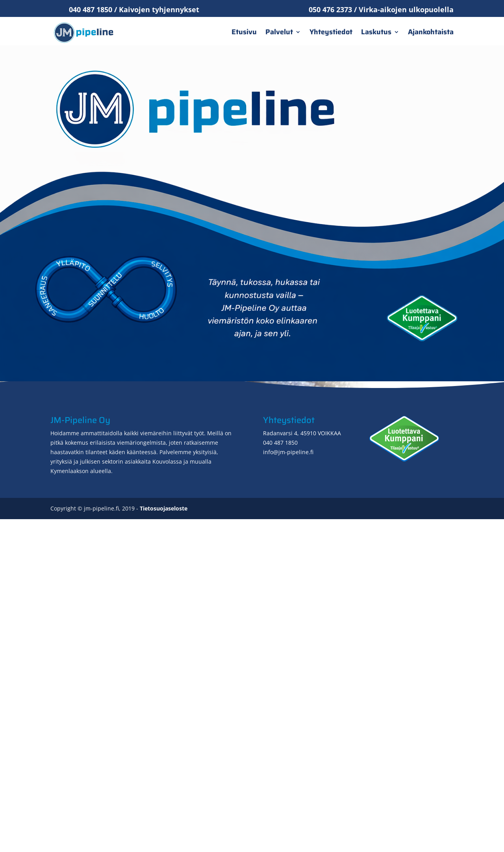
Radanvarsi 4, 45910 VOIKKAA (302, 766)
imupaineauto (215, 645)
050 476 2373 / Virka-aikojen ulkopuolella (381, 9)
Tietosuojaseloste (164, 841)
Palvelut (279, 32)
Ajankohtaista (431, 32)
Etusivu (244, 32)
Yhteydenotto (405, 668)
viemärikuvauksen (378, 502)
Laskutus (376, 32)
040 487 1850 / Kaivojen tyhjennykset (134, 9)
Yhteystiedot (331, 32)
